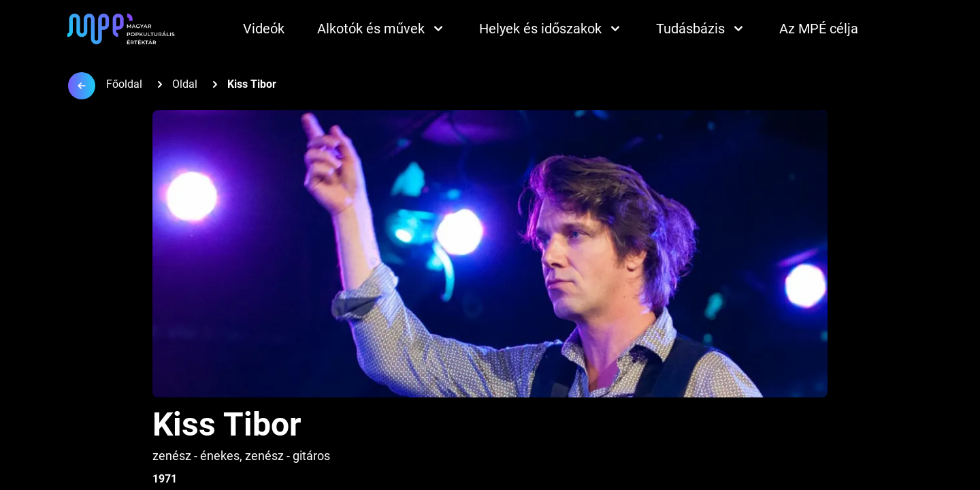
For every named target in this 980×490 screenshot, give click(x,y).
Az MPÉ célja (819, 29)
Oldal (185, 84)
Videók (264, 29)
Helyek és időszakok (551, 29)
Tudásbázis (701, 29)
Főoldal (124, 84)
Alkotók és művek (382, 29)
